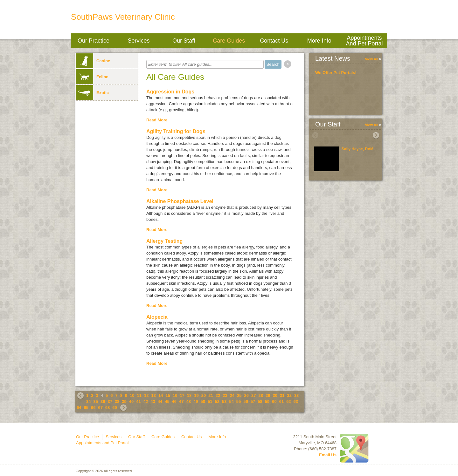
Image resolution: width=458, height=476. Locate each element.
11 (139, 395)
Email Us (328, 455)
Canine (93, 61)
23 (225, 395)
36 (103, 401)
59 (267, 401)
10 (132, 395)
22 (218, 395)
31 (282, 395)
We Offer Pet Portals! (336, 73)
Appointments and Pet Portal (364, 41)
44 (160, 401)
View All (371, 59)
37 (110, 401)
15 (168, 395)
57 (253, 401)
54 (231, 401)
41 (138, 401)
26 (246, 395)
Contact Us (274, 41)
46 (174, 401)
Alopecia (157, 317)
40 (131, 401)
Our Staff (184, 41)
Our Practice (94, 41)
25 (239, 395)
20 (204, 395)
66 (93, 408)
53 (224, 401)
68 (108, 408)
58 (260, 401)
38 (117, 401)
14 (161, 395)
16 (175, 395)
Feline (92, 77)
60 (274, 401)
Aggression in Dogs (170, 92)
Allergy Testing (164, 241)
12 (146, 395)
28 (261, 395)
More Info (319, 41)
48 (189, 401)
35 (95, 401)
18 (189, 395)
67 (100, 408)
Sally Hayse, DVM (357, 149)
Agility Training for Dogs (176, 131)
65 (86, 408)
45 (167, 401)
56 (246, 401)
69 (114, 408)
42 (146, 401)
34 (88, 401)
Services (139, 41)
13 (154, 395)
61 (281, 401)
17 (182, 395)
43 (153, 401)
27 (253, 395)
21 (211, 395)
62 (288, 401)
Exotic (92, 93)
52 (217, 401)
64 (79, 408)
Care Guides (229, 41)
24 (232, 395)
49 (196, 401)
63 (296, 401)
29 (268, 395)
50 (203, 401)
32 (289, 395)
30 (275, 395)
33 (296, 395)
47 (181, 401)
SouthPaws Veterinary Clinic (123, 17)
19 (196, 395)
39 (124, 401)
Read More (157, 120)
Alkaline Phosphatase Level (180, 201)
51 (210, 401)
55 (239, 401)
